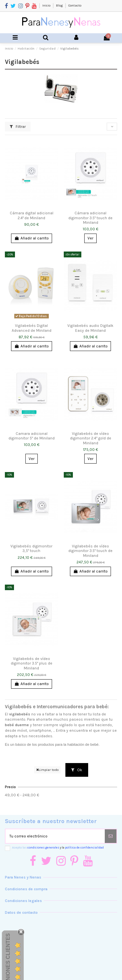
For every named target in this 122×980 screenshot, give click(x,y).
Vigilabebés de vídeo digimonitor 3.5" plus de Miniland (32, 663)
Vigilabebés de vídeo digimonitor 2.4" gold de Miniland (91, 438)
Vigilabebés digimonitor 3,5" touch (31, 548)
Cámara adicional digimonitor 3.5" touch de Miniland (90, 218)
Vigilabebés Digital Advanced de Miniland (32, 328)
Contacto (75, 6)
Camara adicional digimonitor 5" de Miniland (32, 436)
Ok (77, 770)
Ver (90, 238)
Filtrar (18, 127)
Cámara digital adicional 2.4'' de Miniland (32, 215)
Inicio (47, 6)
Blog (60, 6)
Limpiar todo (47, 770)
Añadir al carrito (31, 238)
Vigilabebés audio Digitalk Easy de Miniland (90, 328)
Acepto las (58, 847)
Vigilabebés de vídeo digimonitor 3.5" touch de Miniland (90, 551)
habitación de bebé (83, 744)
